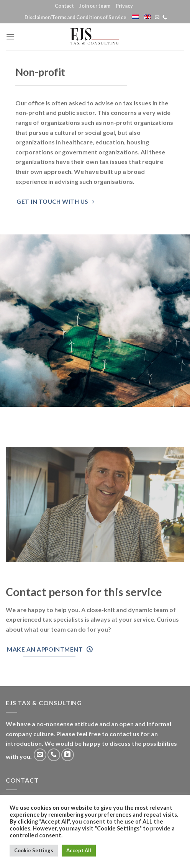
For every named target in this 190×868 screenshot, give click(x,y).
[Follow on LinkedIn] (68, 755)
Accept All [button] (79, 850)
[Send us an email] (157, 18)
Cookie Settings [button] (34, 850)
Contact (64, 6)
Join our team (95, 6)
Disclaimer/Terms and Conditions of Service (75, 17)
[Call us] (165, 18)
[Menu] (10, 37)
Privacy (124, 6)
